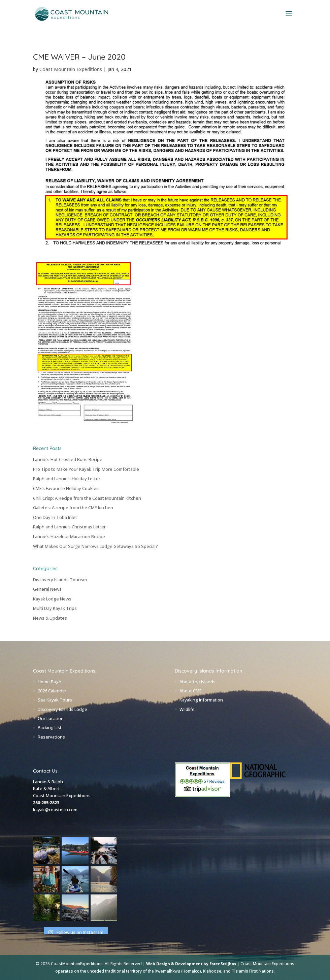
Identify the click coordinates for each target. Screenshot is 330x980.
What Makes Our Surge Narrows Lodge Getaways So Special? (95, 546)
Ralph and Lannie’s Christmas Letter (69, 527)
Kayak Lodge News (52, 599)
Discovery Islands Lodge (62, 709)
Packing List (50, 727)
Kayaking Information (201, 700)
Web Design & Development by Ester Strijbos (191, 964)
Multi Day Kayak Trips (55, 608)
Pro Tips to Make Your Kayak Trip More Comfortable (86, 469)
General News (47, 589)
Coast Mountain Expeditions (71, 69)
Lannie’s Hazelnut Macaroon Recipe (69, 536)
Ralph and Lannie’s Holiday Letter (67, 479)
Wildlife (187, 709)
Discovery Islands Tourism (60, 580)
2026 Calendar (52, 691)
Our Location (51, 718)
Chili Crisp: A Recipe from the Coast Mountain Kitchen (87, 498)
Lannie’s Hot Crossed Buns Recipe (68, 459)
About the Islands (197, 682)
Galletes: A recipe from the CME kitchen (73, 508)
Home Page (49, 682)
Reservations (51, 737)
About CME (191, 691)
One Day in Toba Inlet (55, 517)
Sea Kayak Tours (55, 700)
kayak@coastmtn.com (55, 810)
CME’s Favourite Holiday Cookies (66, 488)
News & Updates (50, 618)
